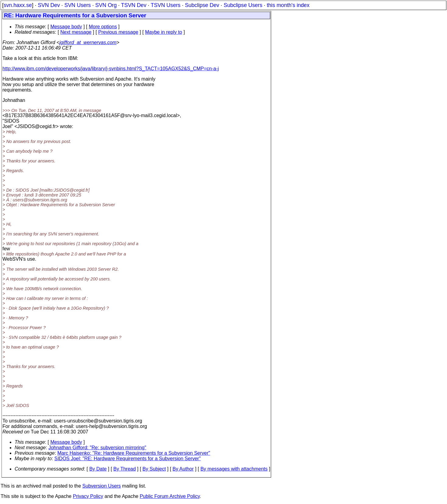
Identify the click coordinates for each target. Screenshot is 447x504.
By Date (98, 469)
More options (103, 27)
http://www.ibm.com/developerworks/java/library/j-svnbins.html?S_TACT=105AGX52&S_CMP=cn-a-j (111, 69)
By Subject (154, 469)
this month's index (288, 5)
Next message (76, 32)
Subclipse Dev (202, 5)
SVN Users (77, 5)
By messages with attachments (234, 469)
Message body (66, 27)
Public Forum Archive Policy (170, 496)
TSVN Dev (134, 5)
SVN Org (106, 5)
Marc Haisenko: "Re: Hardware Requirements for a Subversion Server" (134, 453)
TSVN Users (166, 5)
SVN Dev (49, 5)
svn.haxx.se (18, 5)
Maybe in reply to (164, 32)
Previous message (118, 32)
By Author (183, 469)
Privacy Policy (88, 496)
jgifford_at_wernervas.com (88, 42)
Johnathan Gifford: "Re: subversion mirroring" (97, 448)
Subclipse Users (243, 5)
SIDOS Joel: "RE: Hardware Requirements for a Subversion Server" (128, 459)
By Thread (125, 469)
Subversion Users (102, 486)
